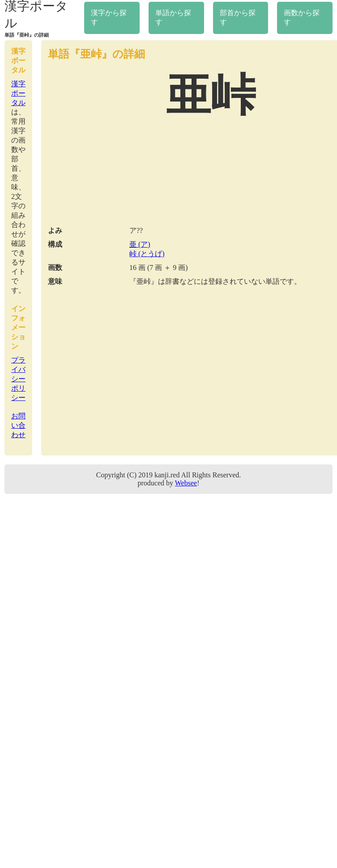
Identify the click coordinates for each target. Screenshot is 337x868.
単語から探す (173, 17)
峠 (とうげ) (147, 254)
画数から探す (302, 17)
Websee (186, 483)
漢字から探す (109, 17)
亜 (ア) (140, 244)
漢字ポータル (18, 93)
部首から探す (238, 17)
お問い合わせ (18, 425)
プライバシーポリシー (18, 379)
